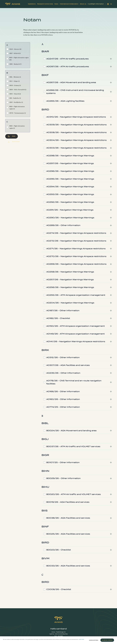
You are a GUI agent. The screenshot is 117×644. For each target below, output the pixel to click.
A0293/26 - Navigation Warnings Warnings (70, 194)
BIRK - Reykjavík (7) (14, 64)
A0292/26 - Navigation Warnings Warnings (70, 202)
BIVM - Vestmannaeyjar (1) (16, 113)
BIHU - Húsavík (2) (14, 94)
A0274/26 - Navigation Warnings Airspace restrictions (76, 233)
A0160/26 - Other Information (63, 399)
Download (14, 142)
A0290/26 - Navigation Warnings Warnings (70, 218)
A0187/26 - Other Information (63, 311)
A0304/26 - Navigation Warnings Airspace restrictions (76, 140)
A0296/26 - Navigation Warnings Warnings (70, 171)
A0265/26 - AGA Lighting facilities (65, 101)
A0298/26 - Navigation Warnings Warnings (70, 156)
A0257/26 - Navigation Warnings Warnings (70, 280)
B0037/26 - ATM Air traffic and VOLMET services (73, 446)
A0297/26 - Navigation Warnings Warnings (70, 163)
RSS (12, 136)
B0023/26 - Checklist (59, 550)
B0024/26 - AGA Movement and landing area (71, 431)
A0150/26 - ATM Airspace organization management (76, 326)
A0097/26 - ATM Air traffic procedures (68, 67)
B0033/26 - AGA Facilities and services (68, 566)
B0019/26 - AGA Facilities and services (68, 502)
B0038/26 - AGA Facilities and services (68, 518)
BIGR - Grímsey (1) (14, 85)
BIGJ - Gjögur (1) (13, 81)
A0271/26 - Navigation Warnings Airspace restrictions (76, 249)
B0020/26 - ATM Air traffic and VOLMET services (74, 494)
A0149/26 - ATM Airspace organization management (75, 334)
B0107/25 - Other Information (63, 462)
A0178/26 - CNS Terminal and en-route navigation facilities (74, 382)
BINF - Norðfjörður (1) (15, 102)
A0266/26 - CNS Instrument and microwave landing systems (75, 92)
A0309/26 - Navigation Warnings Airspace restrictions (76, 125)
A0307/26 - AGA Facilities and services (68, 365)
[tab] (77, 59)
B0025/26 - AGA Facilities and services (68, 534)
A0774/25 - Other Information (63, 407)
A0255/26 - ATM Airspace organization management (76, 295)
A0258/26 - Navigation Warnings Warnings (70, 272)
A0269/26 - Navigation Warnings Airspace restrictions (76, 264)
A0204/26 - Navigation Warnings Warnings (70, 303)
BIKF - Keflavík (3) (14, 53)
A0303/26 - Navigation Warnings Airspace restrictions (76, 148)
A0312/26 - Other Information (63, 357)
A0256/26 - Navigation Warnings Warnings (70, 287)
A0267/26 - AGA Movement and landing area (71, 82)
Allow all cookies (107, 640)
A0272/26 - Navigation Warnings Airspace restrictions (76, 241)
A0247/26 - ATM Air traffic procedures (67, 59)
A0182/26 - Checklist (58, 318)
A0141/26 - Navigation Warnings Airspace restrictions (76, 341)
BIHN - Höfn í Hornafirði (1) (16, 90)
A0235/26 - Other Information (63, 373)
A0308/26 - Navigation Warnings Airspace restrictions (76, 132)
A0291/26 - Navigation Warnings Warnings (70, 210)
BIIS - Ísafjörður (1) (14, 98)
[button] (32, 4)
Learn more (81, 639)
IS (109, 4)
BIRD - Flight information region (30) (18, 59)
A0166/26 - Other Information (63, 391)
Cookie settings (94, 640)
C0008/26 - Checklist (59, 589)
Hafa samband (59, 629)
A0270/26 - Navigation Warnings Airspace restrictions (76, 256)
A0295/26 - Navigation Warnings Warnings (70, 179)
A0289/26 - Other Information (63, 225)
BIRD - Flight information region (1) (16, 108)
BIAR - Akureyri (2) (14, 49)
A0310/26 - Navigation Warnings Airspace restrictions (76, 117)
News (56, 4)
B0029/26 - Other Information (63, 478)
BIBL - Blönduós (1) (14, 77)
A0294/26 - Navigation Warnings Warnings (70, 187)
